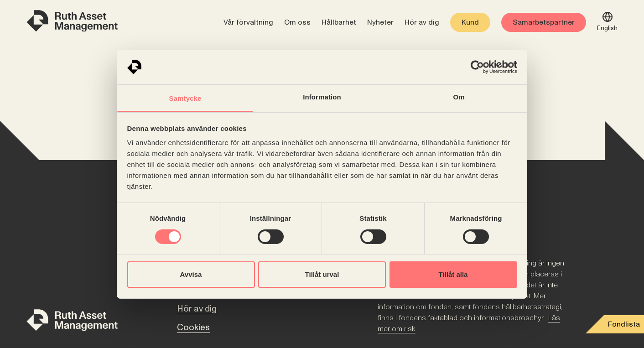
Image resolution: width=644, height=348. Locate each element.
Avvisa (191, 274)
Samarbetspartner (544, 22)
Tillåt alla (453, 274)
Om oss (297, 22)
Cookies (193, 327)
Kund (470, 22)
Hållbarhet (339, 22)
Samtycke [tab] (185, 98)
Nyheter (380, 22)
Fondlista (624, 324)
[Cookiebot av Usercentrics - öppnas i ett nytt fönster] (477, 67)
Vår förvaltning (248, 22)
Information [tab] (322, 97)
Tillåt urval (322, 274)
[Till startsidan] (72, 322)
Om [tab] (459, 97)
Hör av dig (422, 22)
